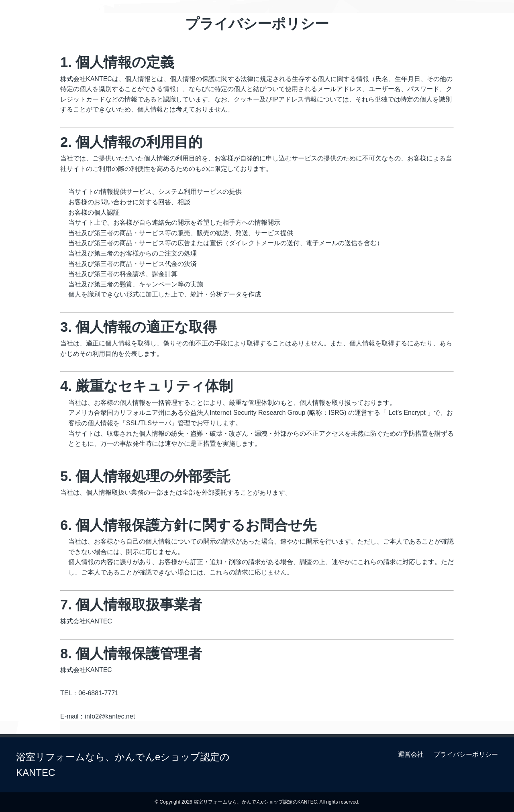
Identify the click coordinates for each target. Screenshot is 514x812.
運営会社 (411, 754)
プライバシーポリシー (466, 754)
